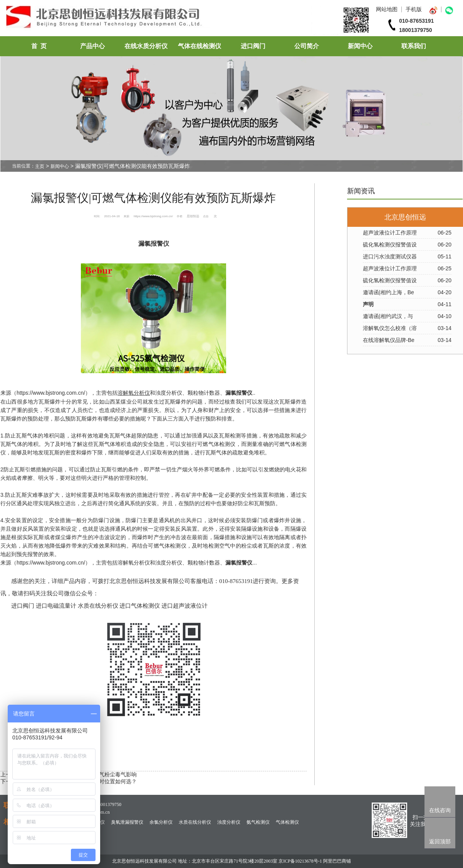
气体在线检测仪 (200, 46)
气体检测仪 (287, 822)
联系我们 (414, 46)
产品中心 (92, 46)
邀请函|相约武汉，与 (388, 316)
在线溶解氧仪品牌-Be (389, 340)
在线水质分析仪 (146, 46)
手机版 (414, 9)
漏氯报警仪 (239, 393)
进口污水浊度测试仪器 (390, 256)
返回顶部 (440, 841)
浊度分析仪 (229, 822)
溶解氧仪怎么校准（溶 (390, 328)
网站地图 (387, 9)
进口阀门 (253, 46)
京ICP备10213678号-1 (300, 861)
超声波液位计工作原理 (390, 233)
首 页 (39, 46)
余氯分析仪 (161, 822)
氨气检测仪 (258, 822)
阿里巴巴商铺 (337, 861)
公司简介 (307, 46)
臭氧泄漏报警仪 (127, 822)
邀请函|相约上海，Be (388, 292)
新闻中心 (360, 46)
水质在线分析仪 (195, 822)
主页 (40, 166)
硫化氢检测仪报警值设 (390, 245)
